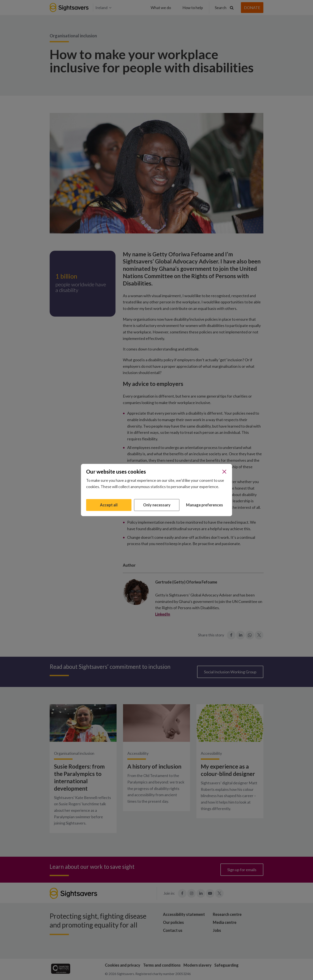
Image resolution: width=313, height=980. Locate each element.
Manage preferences (205, 505)
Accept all (109, 505)
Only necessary (157, 505)
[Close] (224, 472)
